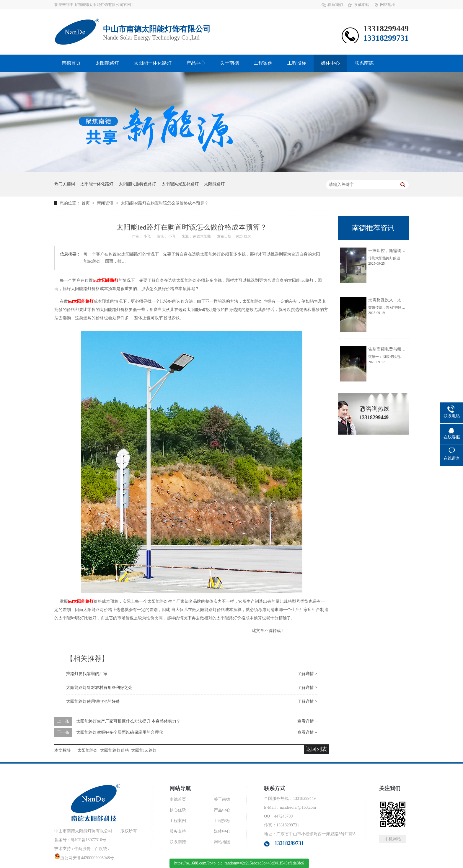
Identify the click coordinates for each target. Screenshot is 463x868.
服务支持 (178, 831)
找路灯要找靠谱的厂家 (87, 674)
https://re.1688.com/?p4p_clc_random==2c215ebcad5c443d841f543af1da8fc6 (239, 863)
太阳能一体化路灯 (153, 63)
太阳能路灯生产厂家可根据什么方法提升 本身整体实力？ (128, 721)
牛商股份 (82, 849)
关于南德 (229, 63)
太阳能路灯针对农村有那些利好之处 (99, 688)
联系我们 (335, 5)
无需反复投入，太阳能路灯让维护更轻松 (405, 300)
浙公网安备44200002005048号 (84, 858)
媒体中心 (330, 63)
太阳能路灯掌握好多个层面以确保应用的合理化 (120, 732)
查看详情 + (307, 721)
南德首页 (71, 63)
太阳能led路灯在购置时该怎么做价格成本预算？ (165, 203)
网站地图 (388, 5)
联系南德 (364, 63)
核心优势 (178, 810)
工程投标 (297, 63)
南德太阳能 (202, 236)
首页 (86, 203)
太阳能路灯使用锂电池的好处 (93, 701)
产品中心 (196, 63)
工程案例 (263, 63)
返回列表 (317, 749)
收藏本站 (361, 5)
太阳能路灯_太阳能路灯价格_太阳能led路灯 (117, 750)
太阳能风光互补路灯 (180, 184)
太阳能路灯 (107, 63)
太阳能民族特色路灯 (137, 184)
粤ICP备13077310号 (89, 840)
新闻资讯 (106, 203)
